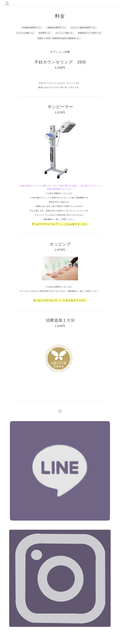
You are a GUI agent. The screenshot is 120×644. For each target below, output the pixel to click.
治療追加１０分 (60, 320)
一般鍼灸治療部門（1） (56, 28)
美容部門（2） (45, 33)
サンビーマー (62, 107)
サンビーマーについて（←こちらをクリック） (60, 224)
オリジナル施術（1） (25, 33)
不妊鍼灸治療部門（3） (32, 28)
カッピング (62, 244)
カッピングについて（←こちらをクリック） (60, 300)
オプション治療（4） (65, 33)
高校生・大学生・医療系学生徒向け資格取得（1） (59, 38)
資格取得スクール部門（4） (90, 33)
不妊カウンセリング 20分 (60, 62)
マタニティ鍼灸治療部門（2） (83, 28)
